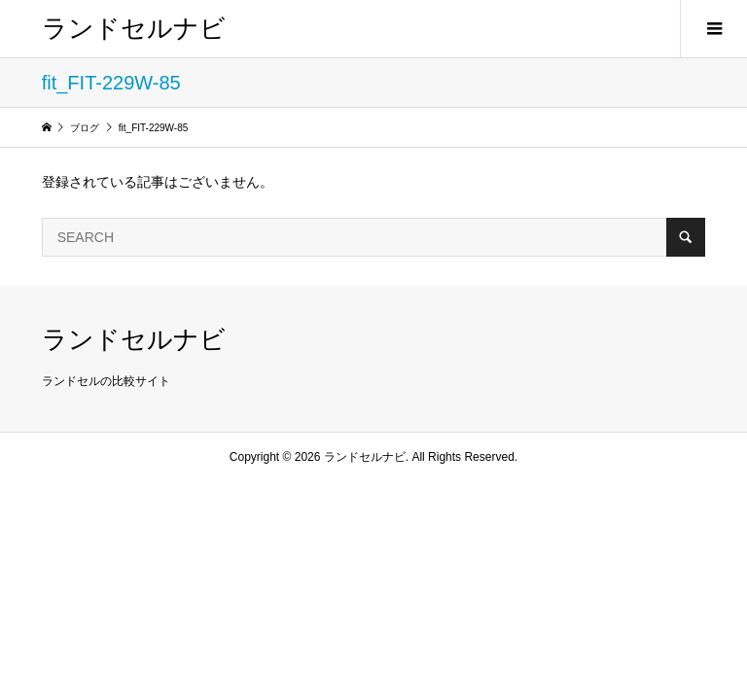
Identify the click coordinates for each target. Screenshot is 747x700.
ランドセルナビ (134, 28)
